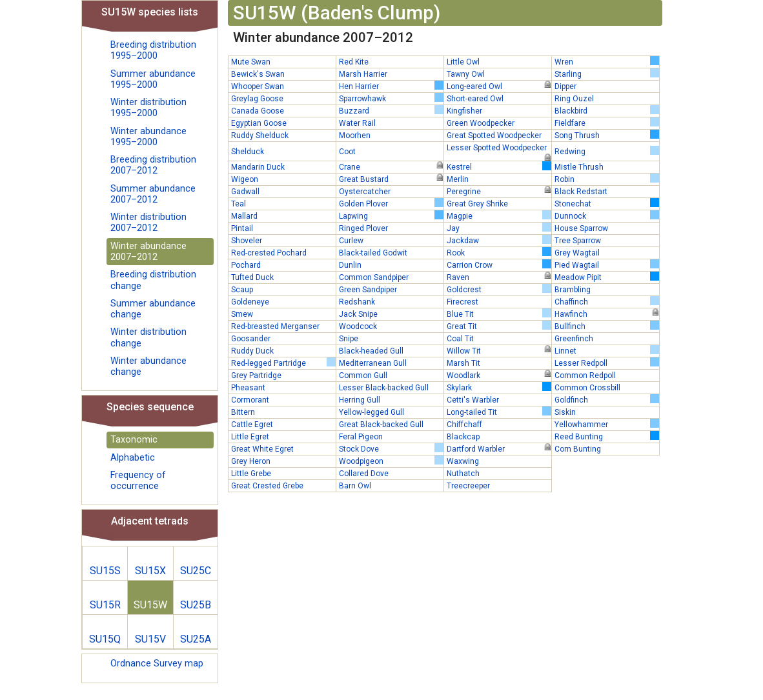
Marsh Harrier (363, 74)
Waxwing (463, 461)
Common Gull (363, 375)
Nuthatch (463, 474)
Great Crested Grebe (267, 486)
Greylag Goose (257, 99)
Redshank (357, 302)
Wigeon (245, 179)
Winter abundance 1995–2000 (148, 137)
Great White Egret (262, 449)
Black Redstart (581, 192)
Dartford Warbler (499, 448)
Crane (391, 166)
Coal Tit (460, 339)
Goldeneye (250, 302)
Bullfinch (607, 326)
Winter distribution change (148, 337)
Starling (607, 74)
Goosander (251, 339)
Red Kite (354, 62)
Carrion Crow (499, 265)
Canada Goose (258, 111)
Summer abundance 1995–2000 (153, 79)
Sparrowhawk (391, 98)
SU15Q (105, 639)
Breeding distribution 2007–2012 (153, 165)
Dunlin (350, 265)
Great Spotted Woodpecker (494, 135)
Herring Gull (360, 400)
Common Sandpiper (374, 277)
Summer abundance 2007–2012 (153, 194)
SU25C (196, 571)
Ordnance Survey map (157, 664)
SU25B (196, 605)
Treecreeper (468, 486)
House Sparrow (581, 228)
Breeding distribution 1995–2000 (153, 50)
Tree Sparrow (578, 241)
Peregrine (499, 191)
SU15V (150, 639)
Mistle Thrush (579, 167)
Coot (347, 152)
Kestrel (499, 166)
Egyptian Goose (259, 123)
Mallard (244, 216)
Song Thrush (607, 135)
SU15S (105, 571)
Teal (239, 204)
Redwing (607, 151)
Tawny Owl (466, 74)
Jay (499, 228)
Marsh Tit (463, 363)
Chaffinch (607, 301)
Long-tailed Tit (499, 412)
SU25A (196, 639)
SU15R (105, 605)
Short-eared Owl (475, 99)
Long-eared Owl (499, 86)
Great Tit (499, 326)
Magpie (499, 215)
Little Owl (463, 62)
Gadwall (245, 192)
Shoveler (247, 241)
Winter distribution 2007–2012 (148, 223)
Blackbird (607, 110)
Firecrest (463, 302)
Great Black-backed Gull (381, 425)
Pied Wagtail (607, 265)
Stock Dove (391, 448)
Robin (607, 179)
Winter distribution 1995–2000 (148, 108)
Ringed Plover (363, 228)
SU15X (150, 571)
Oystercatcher (365, 192)
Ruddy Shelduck (260, 135)
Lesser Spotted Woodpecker (499, 148)
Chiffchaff (464, 425)
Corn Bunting (578, 449)
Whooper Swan (258, 86)
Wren (607, 61)
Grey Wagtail (577, 253)
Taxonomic (134, 440)
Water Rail (357, 123)
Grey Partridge (256, 375)
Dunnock (607, 215)
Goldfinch (607, 399)
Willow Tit (499, 350)
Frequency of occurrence (138, 481)
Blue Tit (499, 314)
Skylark (499, 387)
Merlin (458, 179)
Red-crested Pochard (269, 253)
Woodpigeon (391, 461)
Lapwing (391, 215)
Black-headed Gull (371, 351)
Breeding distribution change (153, 280)
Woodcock (358, 326)
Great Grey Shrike (477, 204)
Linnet (607, 350)
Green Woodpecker (481, 123)
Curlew (351, 241)
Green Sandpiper (368, 290)
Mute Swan (251, 62)
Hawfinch (607, 314)
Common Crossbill (587, 388)
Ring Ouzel (574, 99)
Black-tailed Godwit (373, 253)
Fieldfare (607, 123)
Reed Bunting (607, 436)
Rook (499, 252)
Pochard (246, 265)
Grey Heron (251, 461)
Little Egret (250, 437)
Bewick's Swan (258, 74)
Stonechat (607, 203)
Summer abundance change (153, 309)
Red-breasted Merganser (275, 326)
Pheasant (248, 388)
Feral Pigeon (361, 437)
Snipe (349, 339)
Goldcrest (499, 289)
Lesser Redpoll (607, 363)
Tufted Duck (252, 277)
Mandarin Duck (258, 167)
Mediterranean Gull (373, 363)
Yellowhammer (607, 424)
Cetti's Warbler (473, 400)
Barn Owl (355, 486)
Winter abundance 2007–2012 (148, 252)
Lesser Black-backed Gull (384, 388)
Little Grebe (251, 474)
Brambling (573, 290)
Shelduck (248, 152)
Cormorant (250, 400)
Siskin (565, 412)
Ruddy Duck (252, 351)
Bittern (243, 412)
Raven (499, 277)
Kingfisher (464, 111)
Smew (242, 314)
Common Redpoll (585, 375)
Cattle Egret (252, 425)
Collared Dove (364, 474)
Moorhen (355, 135)
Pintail (242, 228)
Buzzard (391, 110)
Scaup (242, 290)
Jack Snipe (358, 314)
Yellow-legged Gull (371, 412)
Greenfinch (574, 339)
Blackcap (463, 437)
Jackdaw (499, 240)
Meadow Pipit (607, 277)
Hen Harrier (391, 86)
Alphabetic (133, 458)
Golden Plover (391, 203)
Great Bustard (391, 179)
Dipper (565, 86)
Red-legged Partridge (283, 363)
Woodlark (499, 375)
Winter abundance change (148, 366)
